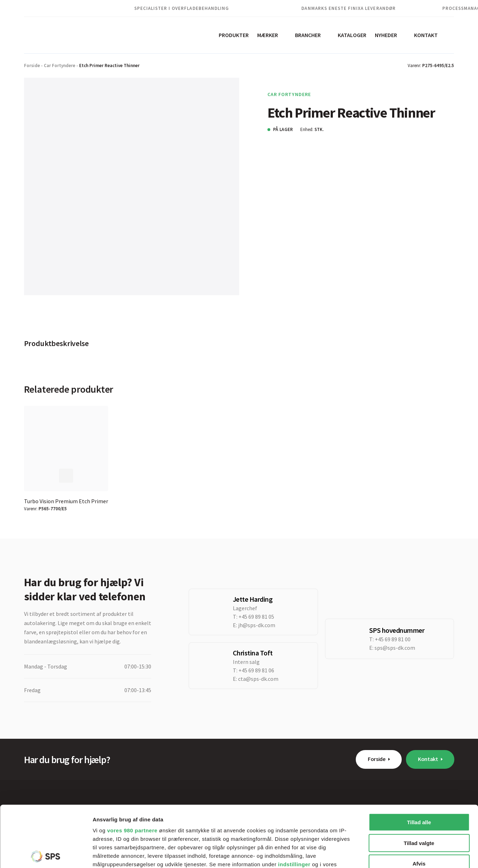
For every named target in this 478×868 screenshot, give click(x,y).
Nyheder (386, 35)
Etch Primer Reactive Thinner (109, 66)
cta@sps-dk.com (258, 679)
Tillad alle (419, 759)
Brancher (308, 35)
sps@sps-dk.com (395, 648)
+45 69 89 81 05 (256, 617)
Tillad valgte (419, 780)
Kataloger (352, 35)
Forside (32, 66)
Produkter (234, 35)
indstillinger (294, 801)
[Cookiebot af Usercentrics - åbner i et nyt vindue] (46, 854)
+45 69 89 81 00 (393, 639)
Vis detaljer (367, 854)
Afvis (419, 800)
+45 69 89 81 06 (256, 670)
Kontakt (426, 35)
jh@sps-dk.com (257, 625)
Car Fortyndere (60, 66)
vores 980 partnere (132, 767)
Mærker (268, 35)
